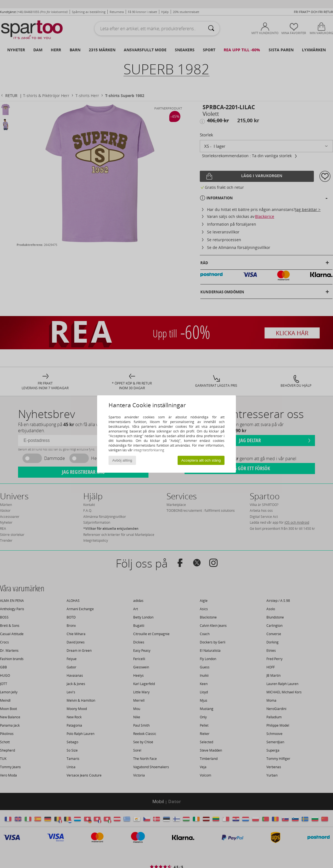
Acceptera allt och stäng (201, 460)
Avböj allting (122, 460)
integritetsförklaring (149, 450)
